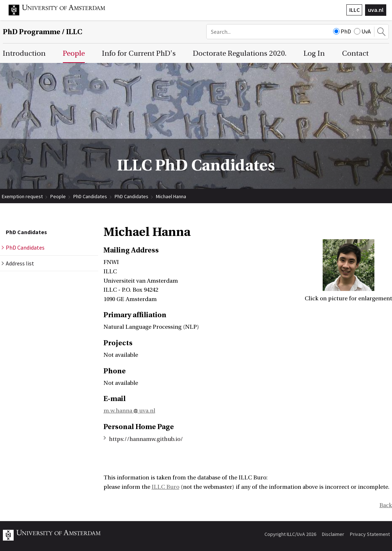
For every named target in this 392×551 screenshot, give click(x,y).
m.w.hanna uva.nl (129, 411)
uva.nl (376, 10)
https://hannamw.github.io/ (146, 439)
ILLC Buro (165, 487)
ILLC (354, 10)
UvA (362, 31)
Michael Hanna (171, 196)
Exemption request (22, 196)
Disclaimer (333, 534)
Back (386, 505)
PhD (342, 31)
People (58, 196)
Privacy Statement (370, 534)
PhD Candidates (90, 196)
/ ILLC (43, 32)
